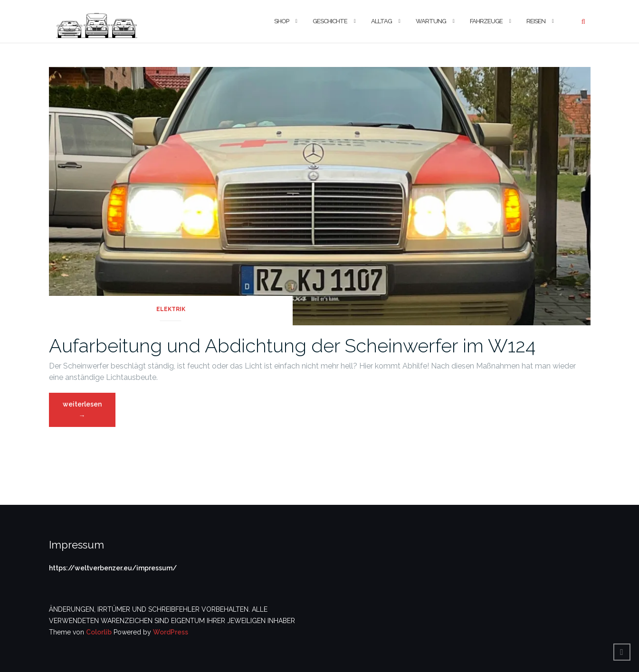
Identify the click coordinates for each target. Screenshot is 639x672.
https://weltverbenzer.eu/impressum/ (113, 568)
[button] (97, 21)
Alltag (381, 21)
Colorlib (99, 632)
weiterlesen (83, 412)
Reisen (536, 21)
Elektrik (171, 309)
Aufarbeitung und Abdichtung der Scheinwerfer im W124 (292, 345)
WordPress (171, 632)
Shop (281, 21)
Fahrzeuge (486, 21)
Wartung (431, 21)
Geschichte (330, 21)
